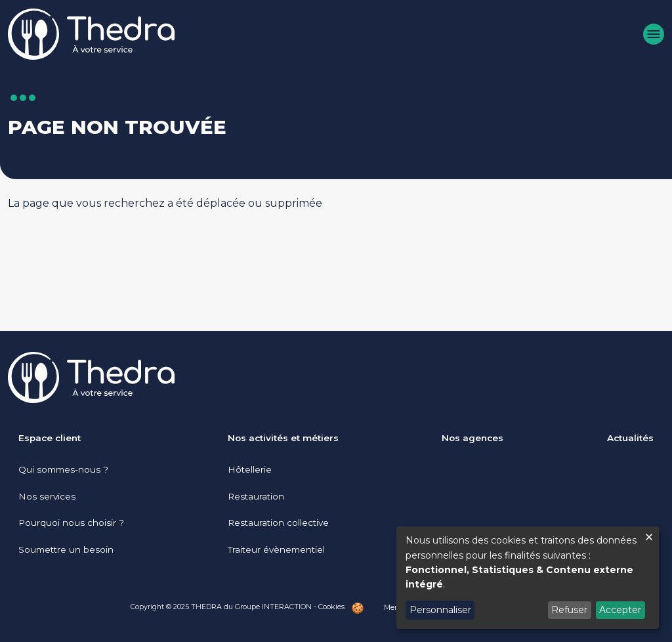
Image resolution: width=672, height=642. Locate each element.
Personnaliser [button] (440, 610)
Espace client (50, 438)
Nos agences (472, 438)
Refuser (569, 610)
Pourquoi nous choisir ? (71, 523)
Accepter (620, 610)
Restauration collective (278, 523)
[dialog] (528, 578)
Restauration (256, 496)
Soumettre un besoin (66, 549)
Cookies (331, 607)
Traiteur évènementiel (276, 549)
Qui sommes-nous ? (63, 469)
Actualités (630, 438)
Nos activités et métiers (283, 438)
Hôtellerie (250, 469)
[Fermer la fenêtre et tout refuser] (649, 535)
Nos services (47, 496)
